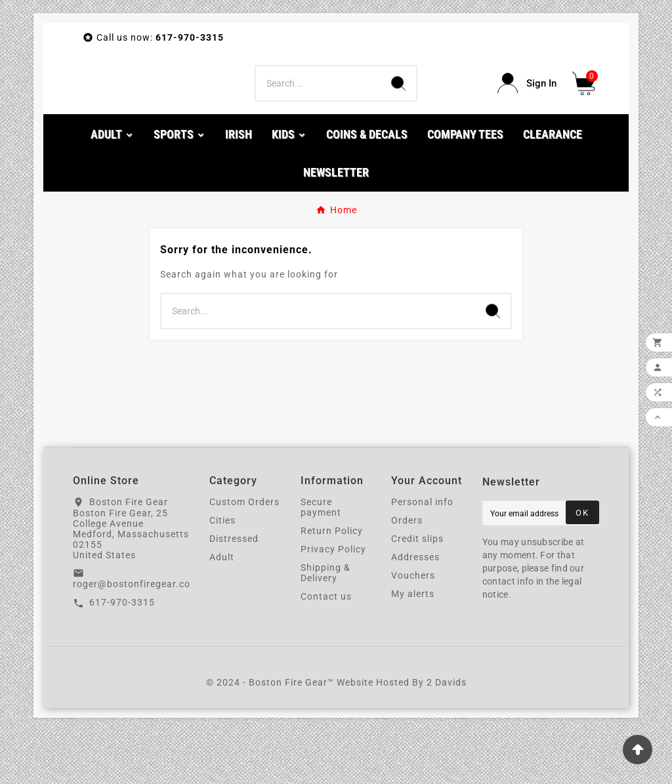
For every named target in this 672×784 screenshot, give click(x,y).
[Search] (318, 110)
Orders (407, 573)
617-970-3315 (122, 655)
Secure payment (321, 560)
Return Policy (332, 583)
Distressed (234, 591)
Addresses (415, 609)
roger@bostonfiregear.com (136, 637)
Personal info (422, 554)
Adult (222, 609)
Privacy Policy (333, 602)
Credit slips (417, 591)
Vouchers (413, 628)
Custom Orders (244, 554)
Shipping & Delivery (325, 625)
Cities (222, 573)
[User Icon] (527, 110)
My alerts (413, 646)
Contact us (326, 649)
